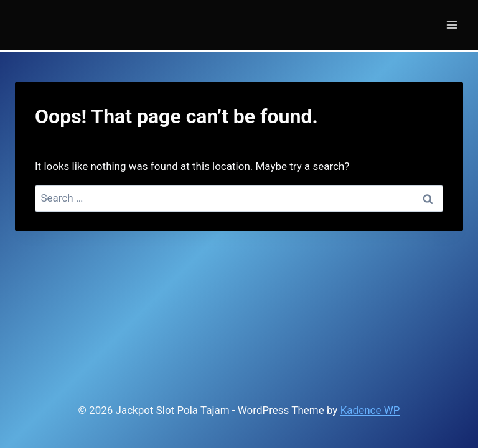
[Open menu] (452, 25)
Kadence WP (370, 410)
